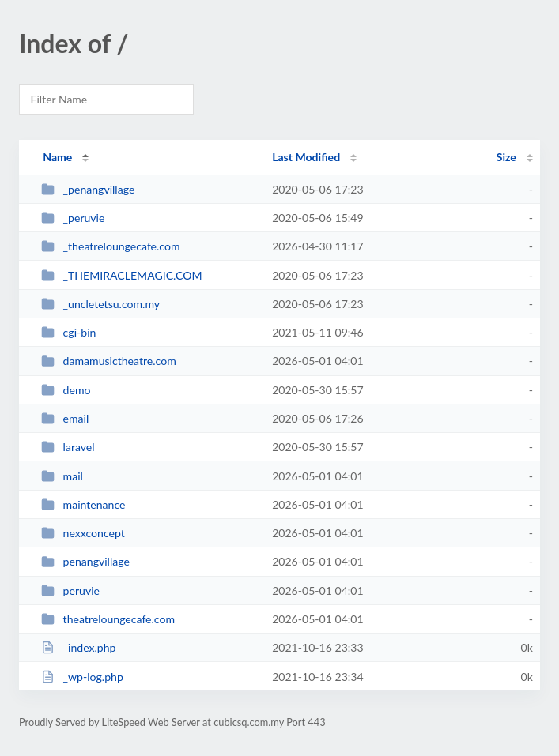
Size (506, 157)
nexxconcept (83, 533)
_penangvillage (88, 189)
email (65, 418)
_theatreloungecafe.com (110, 246)
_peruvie (73, 218)
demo (66, 390)
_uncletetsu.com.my (100, 304)
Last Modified (306, 157)
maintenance (83, 504)
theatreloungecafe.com (108, 619)
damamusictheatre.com (109, 361)
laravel (68, 447)
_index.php (78, 647)
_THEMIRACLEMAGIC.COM (121, 275)
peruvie (70, 591)
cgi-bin (68, 332)
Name (57, 157)
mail (62, 476)
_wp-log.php (82, 677)
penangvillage (85, 561)
